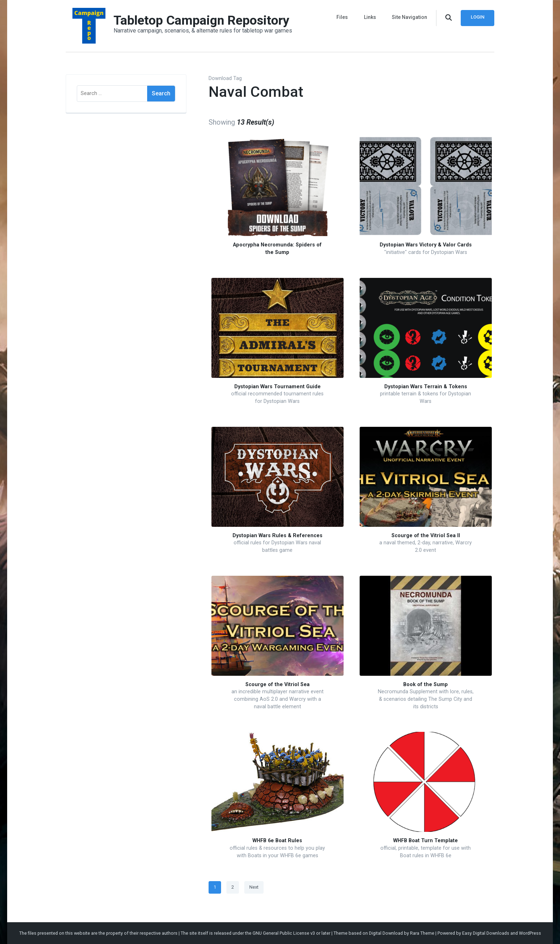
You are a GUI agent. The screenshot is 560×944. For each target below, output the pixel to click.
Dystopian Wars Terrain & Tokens (426, 387)
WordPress (530, 933)
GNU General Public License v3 (284, 933)
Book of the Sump (426, 685)
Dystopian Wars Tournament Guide (277, 387)
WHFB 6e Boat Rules (277, 841)
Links (370, 17)
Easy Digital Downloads (486, 933)
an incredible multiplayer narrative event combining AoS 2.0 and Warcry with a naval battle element (277, 699)
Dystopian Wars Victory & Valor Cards (426, 245)
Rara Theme (422, 933)
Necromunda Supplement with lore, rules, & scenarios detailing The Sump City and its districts (426, 699)
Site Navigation (409, 17)
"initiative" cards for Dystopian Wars (426, 252)
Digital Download (386, 933)
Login (477, 17)
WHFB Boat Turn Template (426, 841)
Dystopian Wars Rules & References (277, 536)
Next (254, 887)
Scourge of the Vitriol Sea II (426, 536)
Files (342, 17)
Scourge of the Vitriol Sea (277, 685)
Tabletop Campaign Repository (201, 20)
